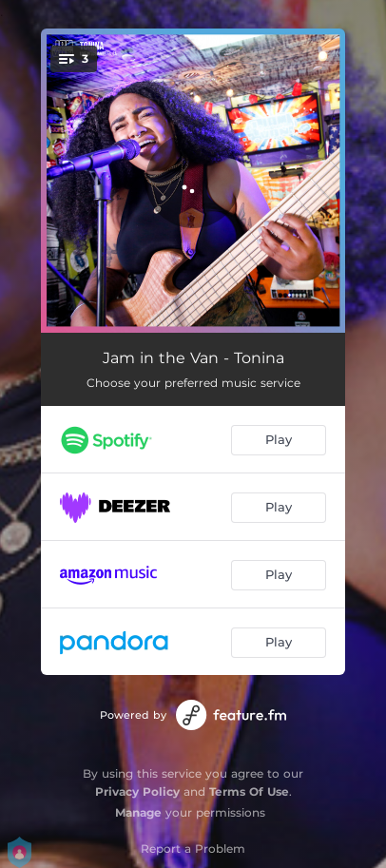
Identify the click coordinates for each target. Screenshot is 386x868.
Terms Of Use (249, 791)
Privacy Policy (137, 791)
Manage (138, 812)
